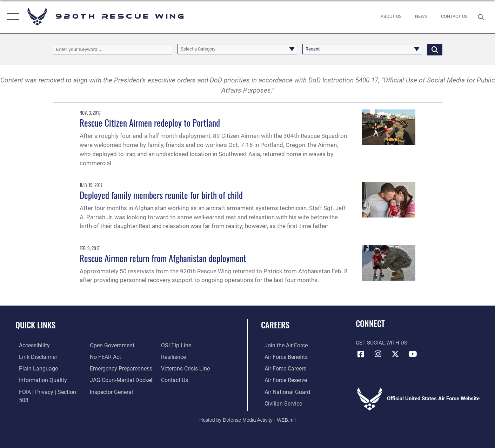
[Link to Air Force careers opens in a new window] (282, 368)
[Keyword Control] (113, 49)
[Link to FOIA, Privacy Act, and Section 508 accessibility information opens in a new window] (48, 391)
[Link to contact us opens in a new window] (175, 379)
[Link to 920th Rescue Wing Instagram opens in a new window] (378, 354)
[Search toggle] (482, 16)
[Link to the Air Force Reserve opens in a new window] (282, 379)
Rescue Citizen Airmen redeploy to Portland (150, 123)
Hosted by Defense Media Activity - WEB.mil (247, 419)
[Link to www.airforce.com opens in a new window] (282, 345)
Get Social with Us (382, 343)
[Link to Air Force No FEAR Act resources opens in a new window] (104, 356)
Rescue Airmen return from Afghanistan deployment (163, 258)
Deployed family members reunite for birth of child (161, 195)
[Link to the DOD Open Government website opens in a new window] (110, 345)
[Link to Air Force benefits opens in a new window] (282, 356)
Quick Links (35, 325)
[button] (11, 17)
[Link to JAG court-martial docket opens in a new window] (119, 379)
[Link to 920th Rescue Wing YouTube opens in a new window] (413, 354)
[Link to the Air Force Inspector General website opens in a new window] (109, 391)
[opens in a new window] (118, 368)
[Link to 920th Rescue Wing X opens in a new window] (395, 354)
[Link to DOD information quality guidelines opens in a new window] (38, 379)
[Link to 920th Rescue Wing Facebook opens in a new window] (361, 354)
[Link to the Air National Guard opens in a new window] (283, 391)
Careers (275, 325)
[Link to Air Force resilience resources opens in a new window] (174, 356)
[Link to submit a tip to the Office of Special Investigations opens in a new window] (176, 345)
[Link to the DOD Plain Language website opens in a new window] (33, 368)
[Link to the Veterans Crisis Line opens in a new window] (186, 368)
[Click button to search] (435, 49)
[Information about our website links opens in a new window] (34, 356)
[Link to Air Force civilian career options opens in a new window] (279, 402)
